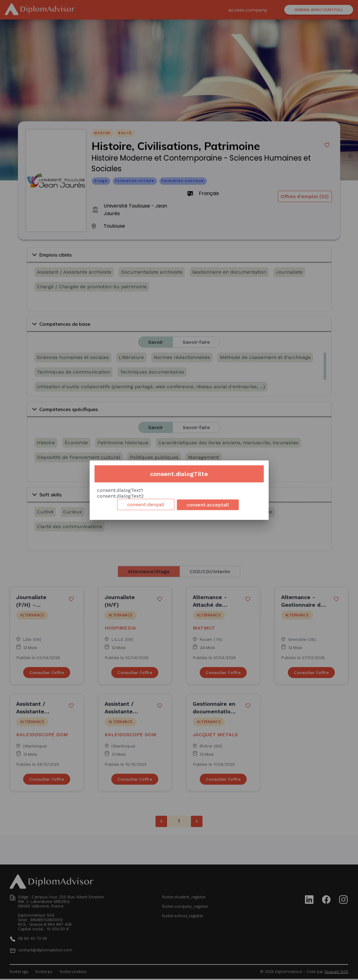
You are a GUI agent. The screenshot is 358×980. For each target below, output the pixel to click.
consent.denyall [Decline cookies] (146, 504)
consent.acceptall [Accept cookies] (208, 505)
